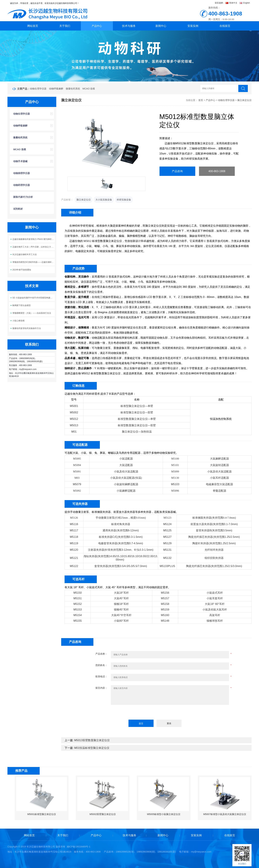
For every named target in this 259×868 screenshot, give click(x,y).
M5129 (167, 543)
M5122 (74, 566)
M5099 (175, 472)
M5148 (165, 621)
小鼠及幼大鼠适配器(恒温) (126, 478)
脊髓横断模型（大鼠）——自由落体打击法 (32, 313)
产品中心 (97, 26)
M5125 (167, 530)
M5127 (167, 537)
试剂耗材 (18, 209)
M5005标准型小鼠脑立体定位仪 (164, 814)
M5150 (78, 593)
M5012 (74, 419)
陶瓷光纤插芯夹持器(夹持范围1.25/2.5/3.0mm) (214, 566)
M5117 (74, 530)
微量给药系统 (73, 89)
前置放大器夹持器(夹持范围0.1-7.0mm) (214, 524)
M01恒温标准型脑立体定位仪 (92, 748)
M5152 (78, 604)
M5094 (77, 465)
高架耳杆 (215, 615)
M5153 (78, 610)
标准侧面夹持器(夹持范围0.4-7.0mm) (214, 518)
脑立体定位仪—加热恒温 (137, 432)
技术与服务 (129, 26)
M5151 (78, 598)
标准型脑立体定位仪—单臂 (137, 406)
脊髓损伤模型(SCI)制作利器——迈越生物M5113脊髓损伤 (34, 262)
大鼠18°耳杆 (121, 593)
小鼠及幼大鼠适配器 (126, 472)
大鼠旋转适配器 (220, 465)
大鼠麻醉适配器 (220, 459)
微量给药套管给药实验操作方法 (27, 328)
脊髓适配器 (220, 491)
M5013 (74, 425)
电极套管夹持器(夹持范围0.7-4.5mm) (121, 543)
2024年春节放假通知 (22, 270)
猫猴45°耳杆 (121, 610)
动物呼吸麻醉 (56, 89)
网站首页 (33, 26)
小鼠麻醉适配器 (126, 491)
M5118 (74, 537)
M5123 (167, 518)
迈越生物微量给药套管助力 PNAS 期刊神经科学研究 (34, 239)
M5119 (74, 543)
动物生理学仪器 (38, 89)
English (245, 3)
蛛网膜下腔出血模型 (22, 305)
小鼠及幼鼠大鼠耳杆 (215, 610)
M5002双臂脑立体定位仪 (103, 814)
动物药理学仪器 (22, 185)
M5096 (175, 491)
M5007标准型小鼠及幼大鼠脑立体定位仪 (225, 814)
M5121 (74, 558)
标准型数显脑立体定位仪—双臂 (137, 425)
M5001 (74, 406)
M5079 (77, 484)
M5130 (175, 478)
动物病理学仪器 (22, 173)
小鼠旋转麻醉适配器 (126, 484)
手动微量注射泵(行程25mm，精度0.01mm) (121, 518)
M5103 (175, 484)
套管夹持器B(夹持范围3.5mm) (214, 530)
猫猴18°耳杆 (121, 604)
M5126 (74, 518)
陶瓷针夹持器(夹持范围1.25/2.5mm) (214, 543)
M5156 (165, 593)
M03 (77, 478)
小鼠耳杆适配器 (220, 478)
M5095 (77, 459)
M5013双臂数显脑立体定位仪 (92, 740)
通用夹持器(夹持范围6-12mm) (121, 530)
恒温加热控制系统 (221, 419)
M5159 (165, 610)
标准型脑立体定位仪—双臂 (137, 412)
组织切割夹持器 (214, 558)
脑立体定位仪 (244, 100)
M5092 (77, 491)
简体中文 (232, 3)
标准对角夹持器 (121, 524)
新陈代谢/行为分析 (23, 197)
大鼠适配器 (126, 465)
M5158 (165, 604)
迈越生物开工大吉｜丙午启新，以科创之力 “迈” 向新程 (34, 247)
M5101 (175, 465)
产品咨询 (177, 171)
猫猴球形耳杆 (215, 621)
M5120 (74, 550)
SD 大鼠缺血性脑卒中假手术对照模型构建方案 (33, 298)
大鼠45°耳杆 (121, 598)
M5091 (77, 472)
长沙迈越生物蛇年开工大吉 (25, 254)
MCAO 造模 (89, 89)
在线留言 (225, 26)
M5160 (165, 615)
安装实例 (193, 26)
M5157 (165, 598)
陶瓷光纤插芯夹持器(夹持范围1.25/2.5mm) (214, 537)
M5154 (78, 615)
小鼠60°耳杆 (121, 621)
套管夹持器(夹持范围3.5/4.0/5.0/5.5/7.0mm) (121, 566)
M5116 (74, 524)
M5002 (74, 412)
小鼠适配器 (126, 459)
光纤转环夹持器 (214, 550)
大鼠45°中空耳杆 (121, 615)
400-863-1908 (217, 171)
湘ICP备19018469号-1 (78, 847)
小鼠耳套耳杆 (215, 598)
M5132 (167, 558)
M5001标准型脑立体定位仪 (42, 814)
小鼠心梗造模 (18, 321)
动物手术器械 (20, 161)
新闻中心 (161, 26)
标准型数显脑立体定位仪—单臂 (137, 419)
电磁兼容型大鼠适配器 (220, 484)
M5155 (78, 621)
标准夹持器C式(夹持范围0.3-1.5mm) (121, 537)
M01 (74, 432)
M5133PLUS (167, 566)
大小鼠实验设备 (104, 200)
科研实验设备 (124, 200)
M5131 (167, 550)
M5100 (175, 459)
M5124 (167, 524)
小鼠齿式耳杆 (215, 593)
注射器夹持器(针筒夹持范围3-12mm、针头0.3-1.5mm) (121, 550)
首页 (201, 100)
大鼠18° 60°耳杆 (215, 604)
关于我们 (65, 26)
